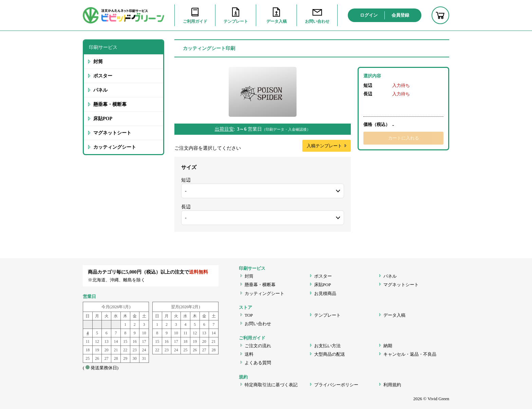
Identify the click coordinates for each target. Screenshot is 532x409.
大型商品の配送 (330, 354)
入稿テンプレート (327, 146)
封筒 (98, 62)
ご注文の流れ (258, 346)
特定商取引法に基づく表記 (271, 385)
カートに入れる (404, 138)
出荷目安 (224, 129)
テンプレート (327, 315)
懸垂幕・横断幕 (110, 104)
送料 (249, 354)
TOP (249, 315)
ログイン (369, 15)
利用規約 (392, 385)
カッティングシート (115, 147)
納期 (388, 346)
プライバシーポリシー (336, 385)
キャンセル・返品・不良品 (410, 354)
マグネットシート (112, 133)
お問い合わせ (258, 324)
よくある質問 (258, 363)
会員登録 (400, 15)
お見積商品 (325, 293)
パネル (100, 90)
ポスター (103, 76)
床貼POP (103, 119)
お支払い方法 (327, 346)
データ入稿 (394, 315)
